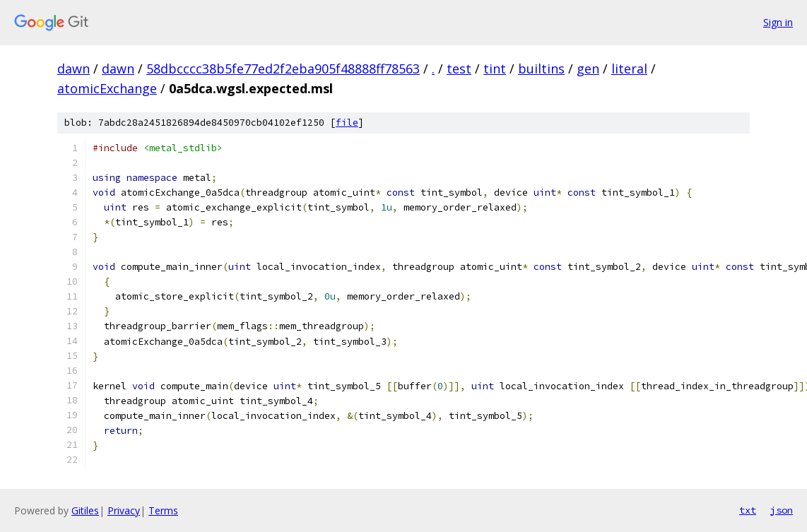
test (459, 69)
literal (629, 69)
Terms (163, 510)
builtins (541, 69)
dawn (73, 69)
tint (495, 69)
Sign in (778, 22)
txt (748, 510)
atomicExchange (107, 88)
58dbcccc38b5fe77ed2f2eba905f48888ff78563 (283, 69)
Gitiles (85, 510)
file (347, 123)
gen (588, 69)
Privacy (124, 510)
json (782, 510)
